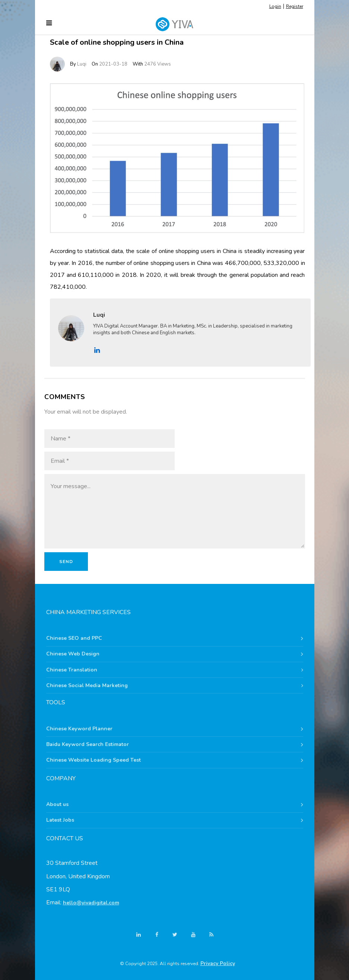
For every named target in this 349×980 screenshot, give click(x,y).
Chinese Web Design (73, 654)
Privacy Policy (218, 963)
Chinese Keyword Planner (79, 729)
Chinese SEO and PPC (74, 638)
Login (275, 6)
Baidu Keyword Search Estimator (88, 744)
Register (295, 6)
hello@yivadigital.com (91, 903)
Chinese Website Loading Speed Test (93, 760)
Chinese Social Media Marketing (87, 685)
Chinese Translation (72, 670)
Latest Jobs (60, 820)
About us (57, 804)
